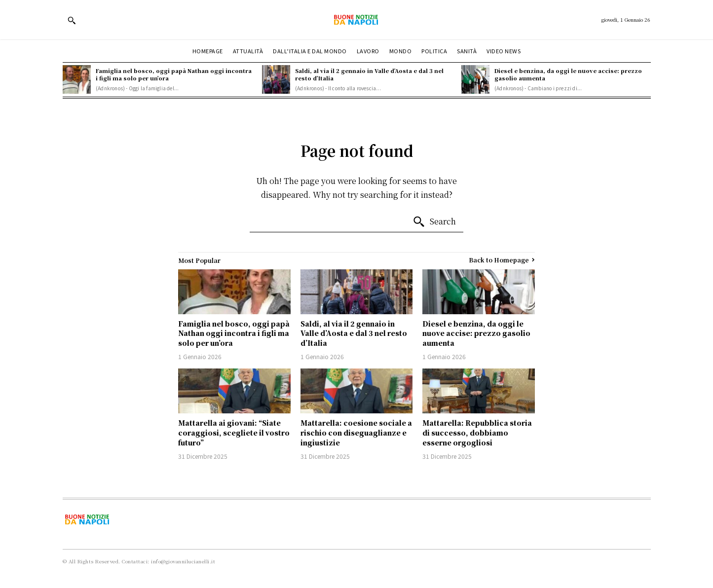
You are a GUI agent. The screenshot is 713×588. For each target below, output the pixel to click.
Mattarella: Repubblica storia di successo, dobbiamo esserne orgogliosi (477, 432)
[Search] (434, 222)
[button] (72, 20)
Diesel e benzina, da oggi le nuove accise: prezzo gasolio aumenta (568, 74)
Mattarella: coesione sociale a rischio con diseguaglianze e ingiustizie (356, 432)
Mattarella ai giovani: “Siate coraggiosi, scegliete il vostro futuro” (234, 432)
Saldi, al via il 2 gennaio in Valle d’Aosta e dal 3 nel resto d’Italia (369, 74)
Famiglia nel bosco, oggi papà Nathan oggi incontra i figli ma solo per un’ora (174, 74)
